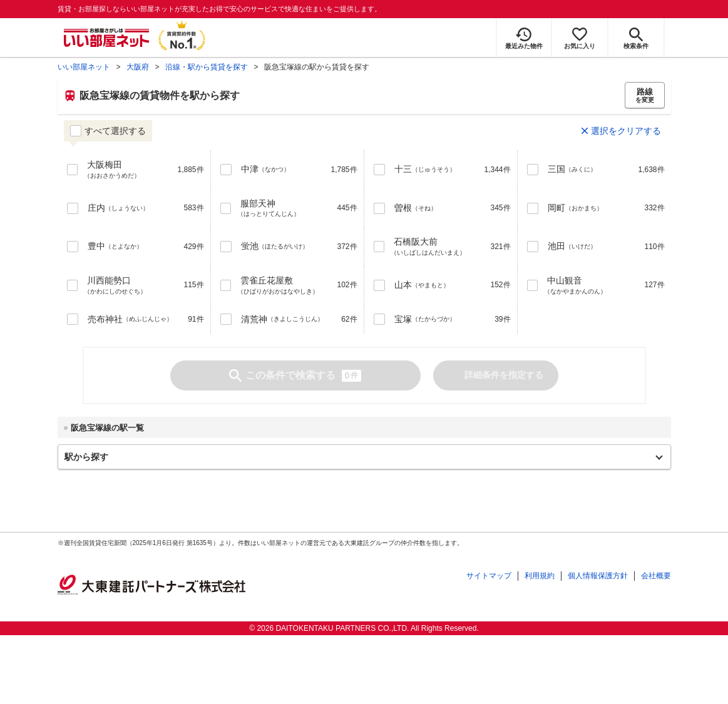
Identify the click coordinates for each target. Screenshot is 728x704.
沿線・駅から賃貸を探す (207, 67)
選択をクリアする (626, 131)
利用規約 (540, 576)
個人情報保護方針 (598, 576)
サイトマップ (489, 576)
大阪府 (138, 67)
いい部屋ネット (84, 67)
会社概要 (656, 576)
